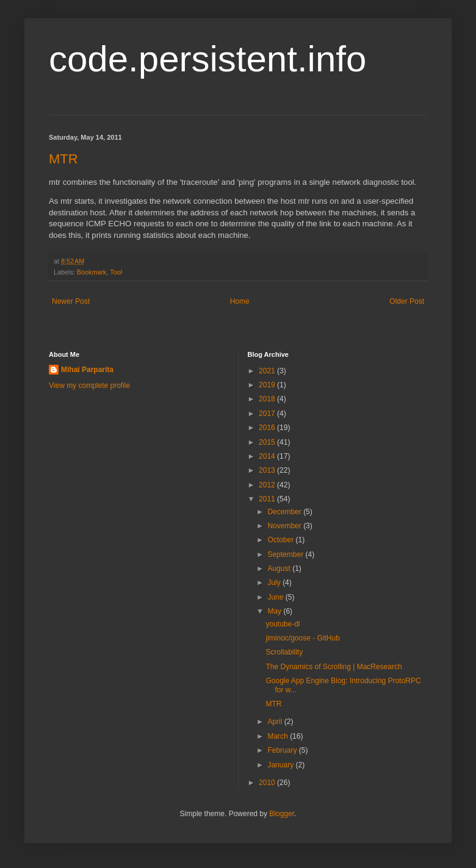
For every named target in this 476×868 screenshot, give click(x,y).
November (285, 526)
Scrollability (284, 652)
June (276, 597)
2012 (268, 485)
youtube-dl (283, 624)
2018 (268, 399)
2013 (268, 470)
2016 (268, 428)
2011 (268, 499)
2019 (268, 385)
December (285, 512)
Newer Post (71, 301)
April (276, 722)
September (286, 554)
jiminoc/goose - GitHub (302, 638)
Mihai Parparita (87, 370)
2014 (268, 456)
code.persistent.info (207, 59)
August (280, 569)
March (279, 736)
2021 (268, 371)
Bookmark (92, 272)
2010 (268, 783)
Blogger (282, 814)
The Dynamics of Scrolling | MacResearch (334, 667)
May (275, 611)
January (281, 765)
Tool (116, 272)
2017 (268, 414)
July (275, 583)
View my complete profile (89, 386)
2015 (268, 442)
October (281, 540)
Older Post (407, 301)
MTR (63, 159)
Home (240, 301)
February (283, 750)
